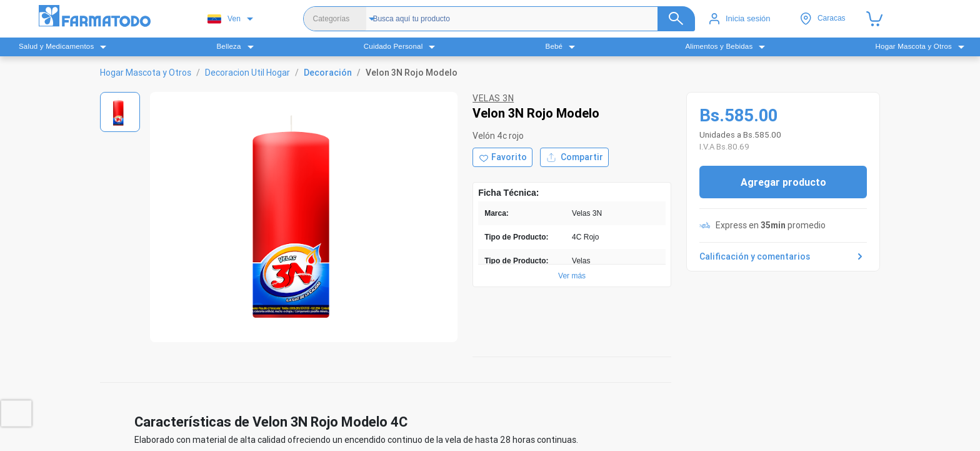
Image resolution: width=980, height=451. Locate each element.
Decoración (328, 73)
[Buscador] (522, 19)
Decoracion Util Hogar (247, 73)
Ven (224, 19)
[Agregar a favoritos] (502, 157)
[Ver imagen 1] (120, 112)
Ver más (572, 276)
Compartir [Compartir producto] (574, 157)
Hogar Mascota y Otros (146, 73)
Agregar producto (783, 182)
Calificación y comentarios (783, 256)
